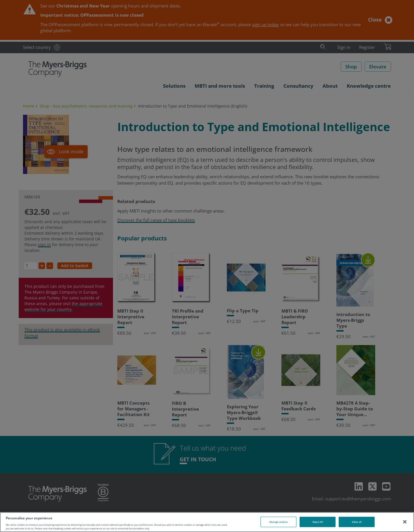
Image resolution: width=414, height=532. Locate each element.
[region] (207, 522)
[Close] (405, 522)
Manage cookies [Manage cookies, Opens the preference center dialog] (279, 522)
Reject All (318, 522)
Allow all (357, 522)
